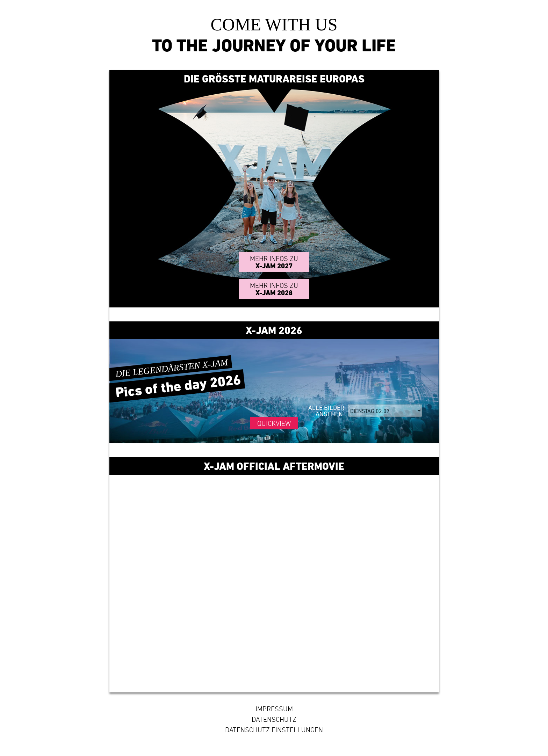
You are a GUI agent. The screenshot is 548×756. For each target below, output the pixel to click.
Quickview (274, 423)
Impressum (274, 709)
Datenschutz (274, 719)
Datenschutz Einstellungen (274, 730)
